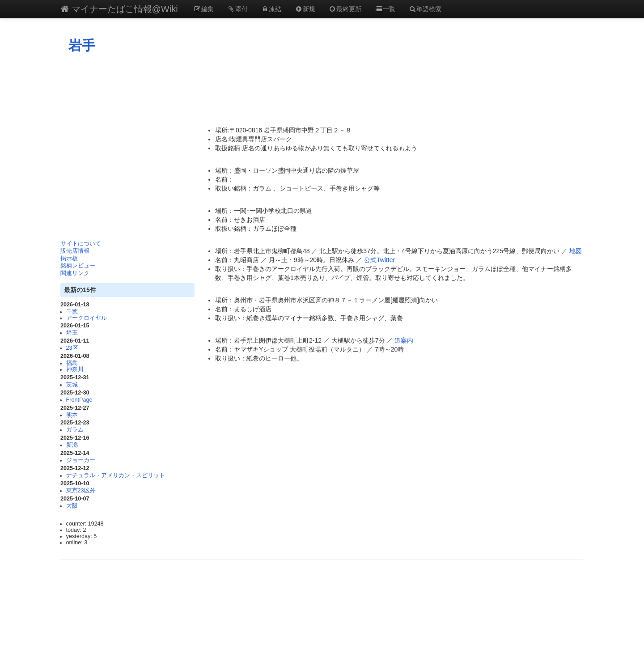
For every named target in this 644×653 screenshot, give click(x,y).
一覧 (385, 9)
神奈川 (75, 369)
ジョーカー (81, 460)
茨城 (72, 385)
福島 (72, 363)
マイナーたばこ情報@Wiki (119, 9)
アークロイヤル (87, 318)
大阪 (72, 506)
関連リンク (75, 273)
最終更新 (345, 9)
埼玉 (72, 333)
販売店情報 (75, 251)
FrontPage (79, 400)
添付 (237, 9)
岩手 (82, 45)
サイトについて (81, 244)
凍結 (271, 9)
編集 (204, 9)
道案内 (404, 340)
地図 (576, 251)
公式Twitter (379, 260)
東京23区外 (81, 491)
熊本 (72, 415)
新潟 (72, 445)
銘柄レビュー (78, 266)
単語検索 (425, 9)
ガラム (75, 430)
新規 (305, 9)
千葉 (72, 312)
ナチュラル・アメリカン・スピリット (116, 475)
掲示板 (69, 259)
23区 (72, 348)
